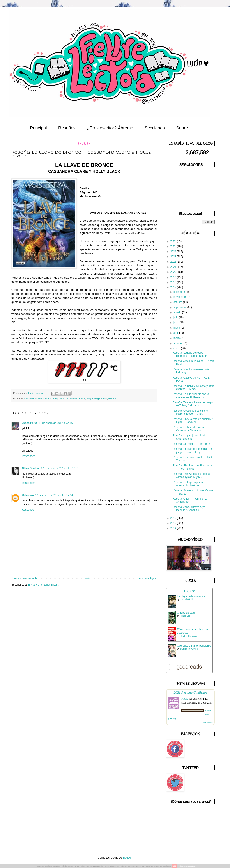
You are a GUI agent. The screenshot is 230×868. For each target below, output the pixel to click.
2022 (174, 262)
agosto (178, 312)
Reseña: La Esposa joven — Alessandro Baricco (189, 484)
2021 (174, 267)
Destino (47, 398)
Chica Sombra (31, 468)
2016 (174, 518)
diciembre (180, 292)
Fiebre (185, 699)
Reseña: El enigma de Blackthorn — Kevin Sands (192, 467)
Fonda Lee (185, 616)
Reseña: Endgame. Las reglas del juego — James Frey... (193, 450)
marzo (178, 338)
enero (177, 348)
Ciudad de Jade (186, 613)
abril (176, 333)
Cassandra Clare (33, 398)
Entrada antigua (147, 578)
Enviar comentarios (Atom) (44, 585)
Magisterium (101, 398)
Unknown (28, 495)
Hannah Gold (186, 599)
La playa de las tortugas (191, 596)
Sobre (182, 128)
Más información (187, 866)
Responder (28, 456)
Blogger (127, 858)
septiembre (180, 307)
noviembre (180, 297)
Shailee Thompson (189, 636)
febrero (178, 343)
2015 (174, 523)
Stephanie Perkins (189, 649)
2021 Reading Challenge (191, 692)
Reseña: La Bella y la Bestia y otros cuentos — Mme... (194, 388)
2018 (174, 282)
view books (208, 722)
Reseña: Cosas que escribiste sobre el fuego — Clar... (190, 412)
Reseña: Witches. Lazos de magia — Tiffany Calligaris (193, 404)
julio (176, 318)
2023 (174, 257)
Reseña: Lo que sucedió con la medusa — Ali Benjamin (191, 396)
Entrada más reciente (25, 578)
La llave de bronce (75, 398)
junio (177, 323)
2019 (174, 277)
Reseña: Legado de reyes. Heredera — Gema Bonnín (190, 354)
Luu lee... (190, 591)
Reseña (112, 398)
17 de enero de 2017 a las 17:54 (54, 495)
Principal (38, 128)
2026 (174, 241)
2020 (174, 272)
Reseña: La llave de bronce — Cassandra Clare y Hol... (190, 429)
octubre (178, 302)
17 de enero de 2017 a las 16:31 (60, 468)
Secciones (155, 128)
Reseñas (67, 128)
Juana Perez (30, 423)
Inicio (87, 578)
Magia (89, 398)
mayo (177, 328)
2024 (174, 252)
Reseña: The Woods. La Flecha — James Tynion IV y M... (193, 475)
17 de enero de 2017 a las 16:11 (57, 423)
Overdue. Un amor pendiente (194, 646)
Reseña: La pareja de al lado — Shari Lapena (191, 437)
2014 (174, 528)
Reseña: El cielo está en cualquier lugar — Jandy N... (193, 421)
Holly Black (59, 398)
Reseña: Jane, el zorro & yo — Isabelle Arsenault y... (191, 509)
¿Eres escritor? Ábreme (110, 128)
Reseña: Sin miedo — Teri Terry (191, 444)
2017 (174, 287)
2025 (174, 246)
